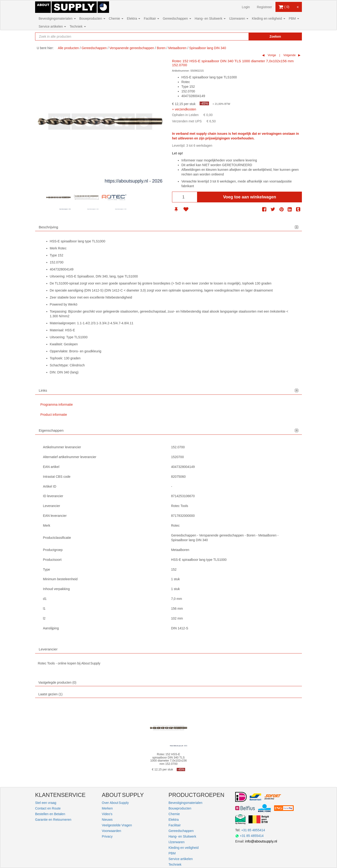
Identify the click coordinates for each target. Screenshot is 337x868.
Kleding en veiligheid (268, 18)
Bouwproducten (92, 18)
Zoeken (275, 36)
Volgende (289, 55)
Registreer (265, 7)
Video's (107, 814)
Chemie (116, 18)
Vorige (271, 55)
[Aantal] (185, 197)
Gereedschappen (177, 18)
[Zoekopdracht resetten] (235, 36)
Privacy (107, 836)
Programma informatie (57, 405)
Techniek (78, 26)
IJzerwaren (239, 18)
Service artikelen (52, 26)
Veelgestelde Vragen (117, 825)
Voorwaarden (112, 831)
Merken (107, 808)
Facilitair (151, 18)
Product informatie (54, 415)
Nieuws (107, 820)
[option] (58, 197)
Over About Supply (115, 803)
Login (246, 7)
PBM (294, 18)
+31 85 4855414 (253, 830)
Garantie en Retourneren (53, 820)
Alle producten (68, 48)
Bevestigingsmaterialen (57, 18)
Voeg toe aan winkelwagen (250, 197)
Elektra (134, 18)
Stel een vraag (46, 803)
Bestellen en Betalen (50, 814)
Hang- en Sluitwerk (210, 18)
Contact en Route (48, 808)
